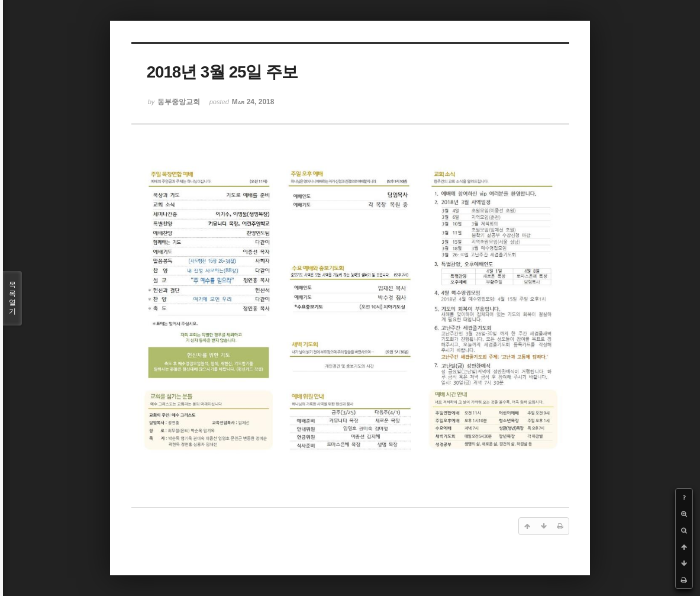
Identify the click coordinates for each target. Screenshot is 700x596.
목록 (12, 298)
